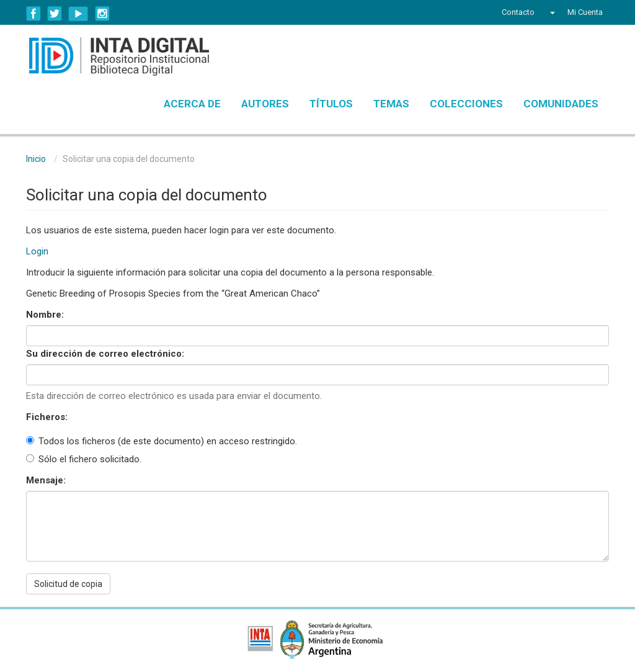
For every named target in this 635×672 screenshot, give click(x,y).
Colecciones (466, 104)
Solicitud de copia (68, 584)
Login (37, 251)
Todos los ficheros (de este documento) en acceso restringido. (162, 441)
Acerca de (192, 104)
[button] (551, 12)
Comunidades (561, 104)
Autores (265, 104)
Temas (391, 104)
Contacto (518, 12)
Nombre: (46, 315)
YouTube (78, 14)
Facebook (33, 14)
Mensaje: (47, 480)
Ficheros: (48, 417)
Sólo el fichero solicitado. (84, 459)
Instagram (102, 14)
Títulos (331, 104)
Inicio (36, 159)
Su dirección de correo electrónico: (106, 354)
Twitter (55, 14)
